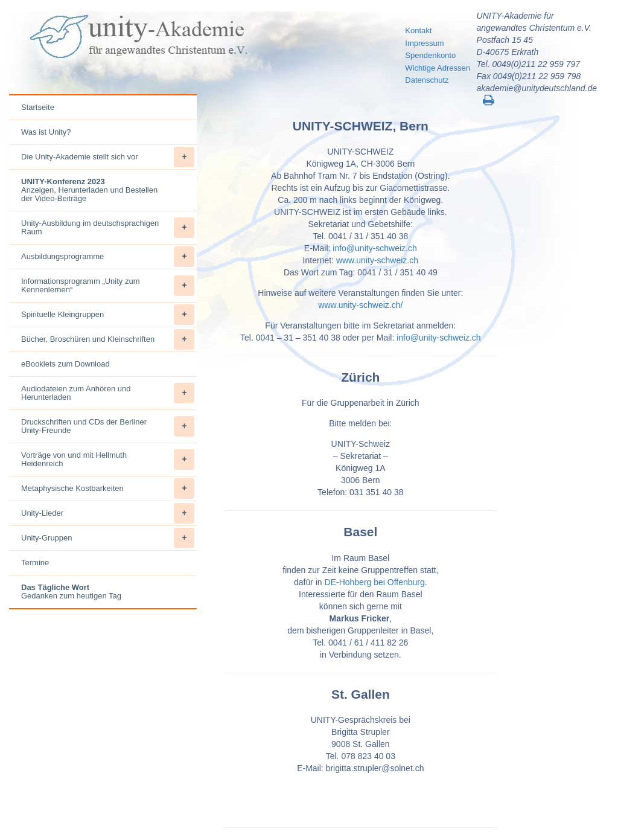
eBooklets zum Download (65, 364)
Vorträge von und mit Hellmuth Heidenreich (108, 460)
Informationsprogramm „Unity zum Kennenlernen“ (108, 286)
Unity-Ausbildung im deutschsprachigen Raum (108, 228)
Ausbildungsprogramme (108, 257)
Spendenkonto (430, 55)
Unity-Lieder (108, 513)
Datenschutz (427, 80)
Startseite (38, 107)
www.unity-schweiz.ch (377, 260)
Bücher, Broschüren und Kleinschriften (108, 339)
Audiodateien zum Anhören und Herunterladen (108, 393)
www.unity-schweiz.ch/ (360, 305)
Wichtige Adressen (438, 68)
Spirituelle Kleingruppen (108, 315)
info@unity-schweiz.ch (375, 248)
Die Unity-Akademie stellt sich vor (108, 157)
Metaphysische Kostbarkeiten (108, 489)
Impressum (424, 43)
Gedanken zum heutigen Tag (71, 592)
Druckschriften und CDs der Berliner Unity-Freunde (108, 426)
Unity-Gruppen (108, 538)
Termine (35, 563)
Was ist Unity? (46, 132)
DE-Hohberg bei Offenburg (375, 582)
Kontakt (418, 30)
